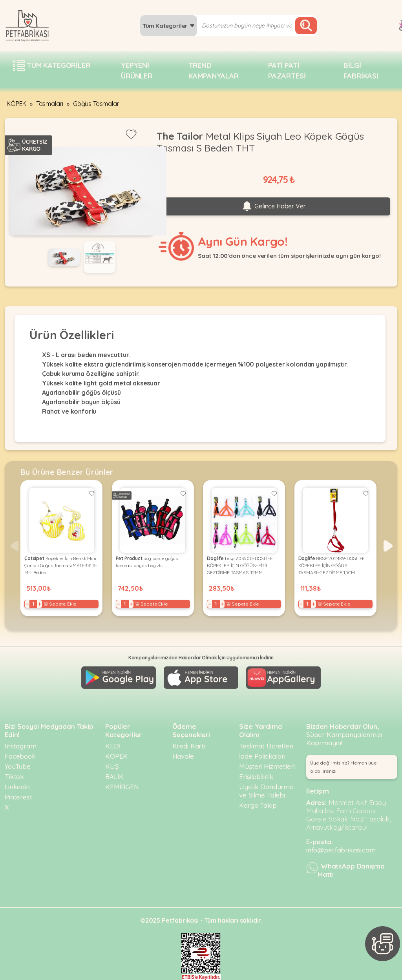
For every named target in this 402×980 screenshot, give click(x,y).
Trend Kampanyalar (214, 71)
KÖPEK (16, 104)
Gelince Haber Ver (273, 206)
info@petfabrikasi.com (341, 850)
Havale (183, 756)
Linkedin (17, 787)
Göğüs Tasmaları (97, 104)
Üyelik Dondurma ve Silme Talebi (266, 791)
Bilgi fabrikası (361, 71)
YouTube (18, 766)
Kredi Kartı (189, 746)
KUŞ (112, 766)
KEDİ (113, 746)
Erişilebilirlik (256, 777)
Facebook (20, 756)
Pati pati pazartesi (287, 71)
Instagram (21, 746)
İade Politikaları (262, 756)
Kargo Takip (258, 805)
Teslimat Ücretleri (266, 746)
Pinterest (18, 797)
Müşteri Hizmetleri (267, 766)
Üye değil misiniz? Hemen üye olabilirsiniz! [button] (344, 767)
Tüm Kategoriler (169, 26)
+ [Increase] (40, 604)
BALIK (114, 777)
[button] (388, 546)
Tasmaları (50, 104)
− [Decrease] (27, 604)
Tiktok (14, 777)
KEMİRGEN (122, 787)
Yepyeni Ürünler (137, 71)
